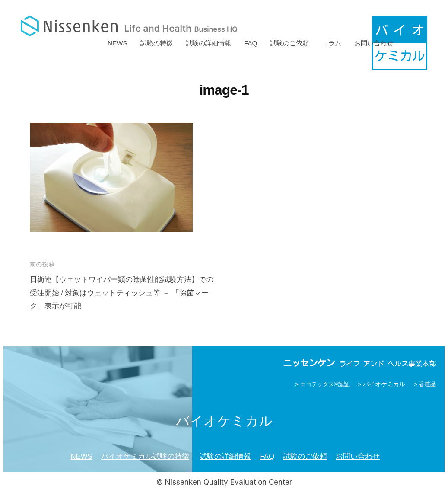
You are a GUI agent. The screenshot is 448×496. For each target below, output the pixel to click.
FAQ (251, 43)
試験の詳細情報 (208, 43)
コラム (332, 43)
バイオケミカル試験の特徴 (145, 456)
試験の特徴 (157, 43)
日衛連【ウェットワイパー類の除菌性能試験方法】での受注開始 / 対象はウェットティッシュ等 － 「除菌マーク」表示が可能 (122, 293)
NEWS (118, 43)
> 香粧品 (424, 384)
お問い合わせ (374, 43)
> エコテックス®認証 (319, 384)
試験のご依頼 (289, 43)
